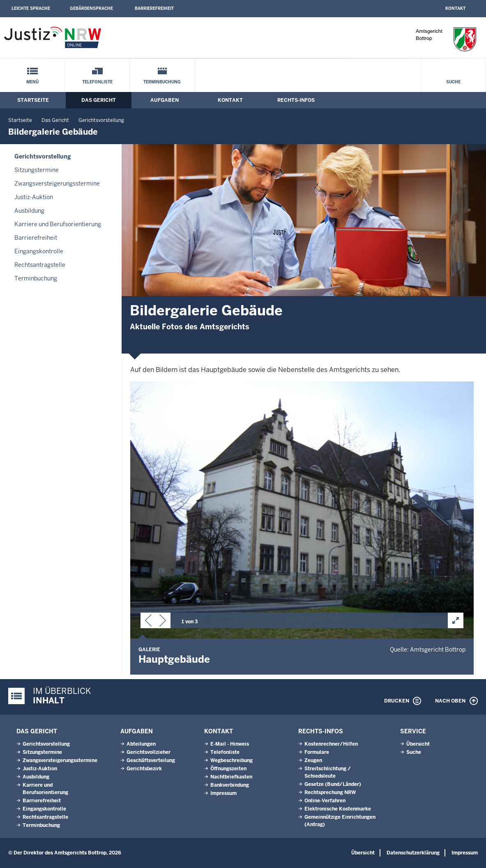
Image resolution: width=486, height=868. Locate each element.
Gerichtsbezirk (144, 769)
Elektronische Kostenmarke (338, 809)
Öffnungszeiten (228, 769)
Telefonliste (97, 82)
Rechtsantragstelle (40, 265)
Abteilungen (141, 744)
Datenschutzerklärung (413, 853)
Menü (32, 82)
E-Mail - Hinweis (230, 744)
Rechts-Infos (296, 100)
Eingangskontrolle (39, 251)
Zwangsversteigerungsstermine (57, 184)
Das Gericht (99, 100)
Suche (453, 82)
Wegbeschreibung (231, 760)
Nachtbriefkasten (231, 777)
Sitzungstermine (37, 170)
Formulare (317, 752)
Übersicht (418, 744)
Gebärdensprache (91, 8)
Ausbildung (29, 211)
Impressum (223, 793)
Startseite (33, 100)
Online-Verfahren (325, 801)
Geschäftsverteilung (151, 760)
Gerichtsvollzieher (149, 752)
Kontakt (455, 8)
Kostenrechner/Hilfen (331, 744)
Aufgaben (165, 100)
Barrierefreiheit (154, 8)
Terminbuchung (162, 82)
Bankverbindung (230, 785)
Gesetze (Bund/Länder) (333, 784)
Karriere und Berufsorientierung (58, 224)
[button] (148, 622)
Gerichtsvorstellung (101, 120)
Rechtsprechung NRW (330, 792)
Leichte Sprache (31, 8)
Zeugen (313, 760)
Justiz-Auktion (34, 197)
